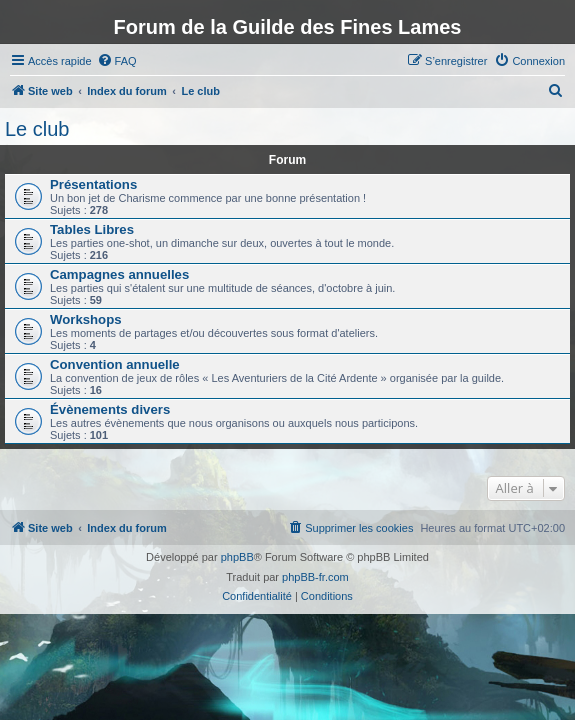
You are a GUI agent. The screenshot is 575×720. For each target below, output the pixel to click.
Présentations (93, 184)
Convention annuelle (115, 364)
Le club (37, 129)
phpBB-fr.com (315, 577)
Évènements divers (110, 409)
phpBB (237, 557)
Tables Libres (92, 229)
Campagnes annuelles (119, 274)
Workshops (86, 319)
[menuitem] (117, 61)
